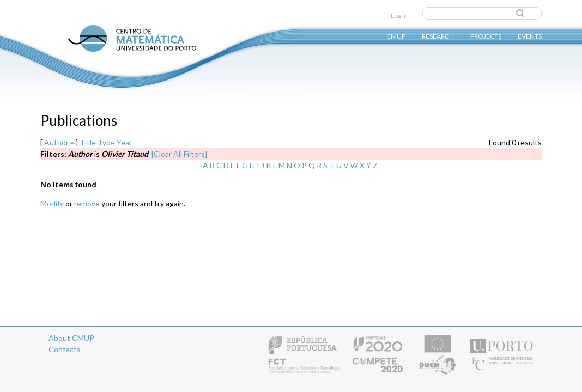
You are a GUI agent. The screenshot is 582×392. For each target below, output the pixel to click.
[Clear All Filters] (179, 154)
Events (530, 36)
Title (88, 142)
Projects (486, 36)
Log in (399, 16)
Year (124, 142)
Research (438, 36)
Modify (52, 203)
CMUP (396, 36)
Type (106, 142)
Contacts (65, 349)
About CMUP (71, 338)
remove (87, 203)
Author (56, 142)
